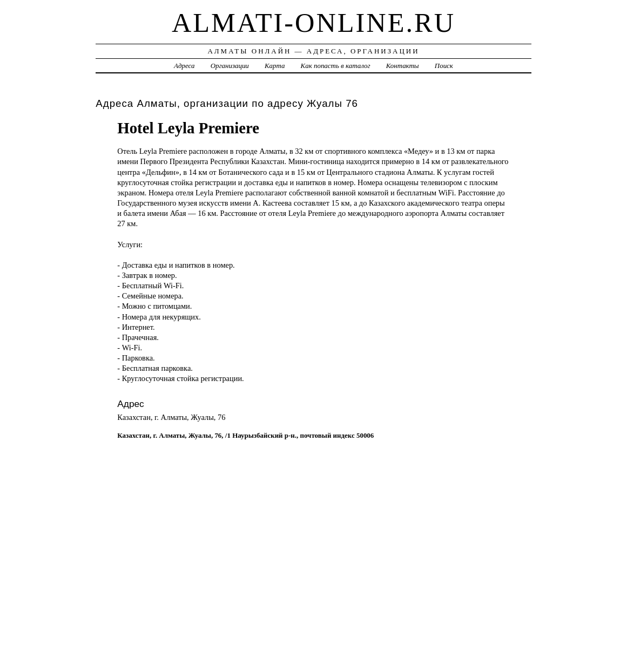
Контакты (403, 66)
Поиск (444, 66)
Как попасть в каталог (336, 66)
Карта (275, 66)
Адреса (184, 66)
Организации (230, 66)
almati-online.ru (313, 23)
